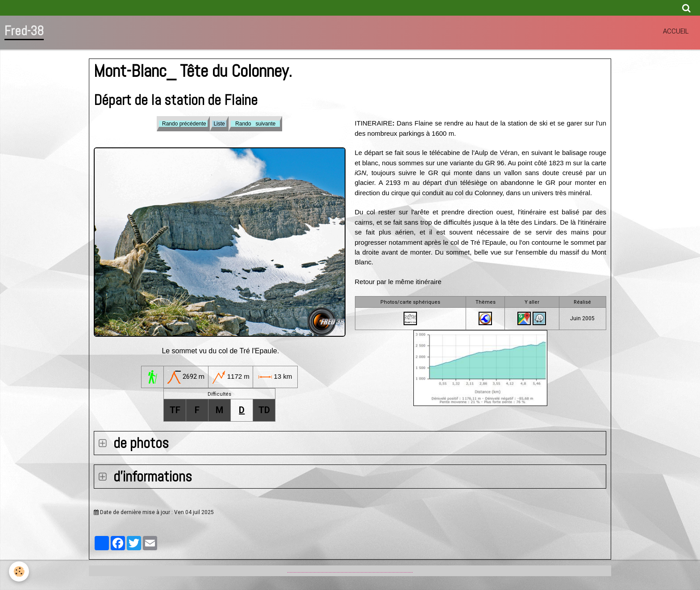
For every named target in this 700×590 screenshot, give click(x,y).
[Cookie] (19, 571)
